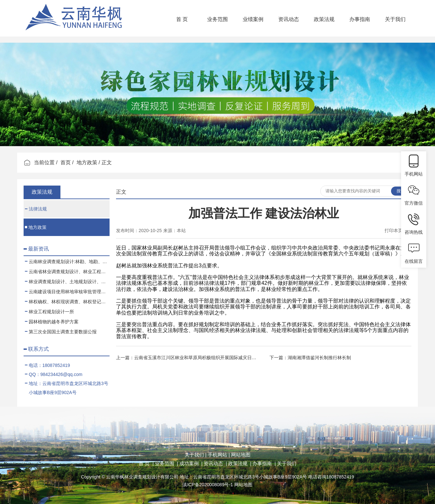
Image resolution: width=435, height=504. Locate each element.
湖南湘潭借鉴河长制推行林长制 (319, 358)
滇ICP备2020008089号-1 (208, 485)
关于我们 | (196, 455)
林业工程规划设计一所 (49, 312)
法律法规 (36, 209)
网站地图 (240, 455)
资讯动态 (289, 19)
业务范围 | (166, 463)
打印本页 (394, 231)
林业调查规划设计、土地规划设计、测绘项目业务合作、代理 (67, 282)
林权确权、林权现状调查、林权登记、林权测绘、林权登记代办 (67, 302)
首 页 (182, 19)
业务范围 (217, 19)
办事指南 (360, 19)
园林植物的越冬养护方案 (52, 322)
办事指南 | (264, 463)
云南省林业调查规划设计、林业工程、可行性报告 (67, 272)
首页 (66, 162)
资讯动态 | (215, 463)
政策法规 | (240, 463)
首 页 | (146, 463)
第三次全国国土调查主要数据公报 (61, 332)
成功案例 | (191, 463)
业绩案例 (253, 19)
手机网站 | (218, 455)
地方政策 (87, 162)
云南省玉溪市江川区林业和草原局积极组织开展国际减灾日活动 (197, 358)
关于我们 (395, 19)
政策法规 (324, 19)
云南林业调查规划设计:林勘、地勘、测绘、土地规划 (67, 262)
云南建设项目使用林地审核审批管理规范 (67, 292)
